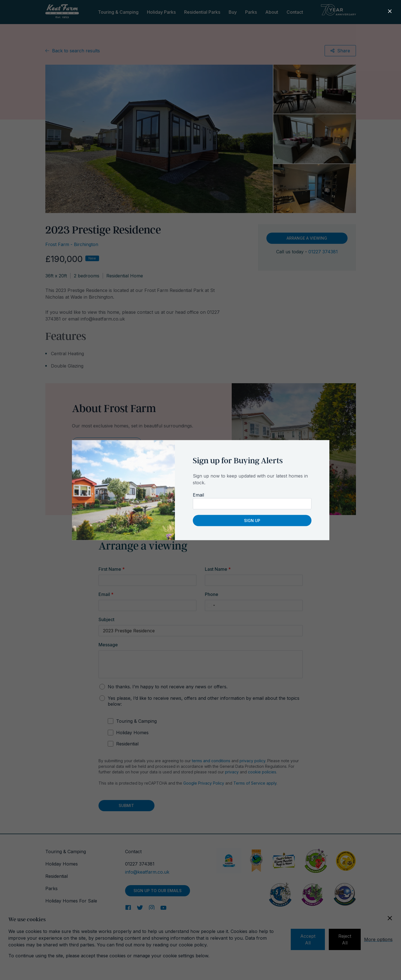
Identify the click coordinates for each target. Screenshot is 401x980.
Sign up (252, 520)
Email (198, 495)
